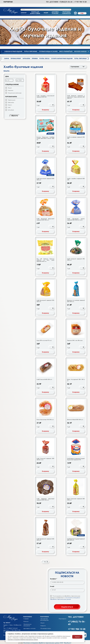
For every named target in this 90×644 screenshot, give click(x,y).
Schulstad (11, 110)
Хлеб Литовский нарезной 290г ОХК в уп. (76, 259)
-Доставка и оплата (29, 628)
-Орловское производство (44, 619)
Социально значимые (15, 93)
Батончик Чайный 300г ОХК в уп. (75, 420)
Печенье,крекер (16, 58)
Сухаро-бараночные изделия (62, 58)
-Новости (43, 626)
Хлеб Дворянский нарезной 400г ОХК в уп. (45, 539)
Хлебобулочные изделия (13, 51)
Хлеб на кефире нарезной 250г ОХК (76, 138)
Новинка (11, 90)
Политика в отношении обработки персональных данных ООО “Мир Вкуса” (47, 643)
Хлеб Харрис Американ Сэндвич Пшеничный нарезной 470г (76, 459)
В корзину (45, 110)
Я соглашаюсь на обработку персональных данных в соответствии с (65, 598)
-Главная (26, 619)
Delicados (11, 102)
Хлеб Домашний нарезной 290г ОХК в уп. (45, 301)
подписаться (67, 607)
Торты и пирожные (31, 51)
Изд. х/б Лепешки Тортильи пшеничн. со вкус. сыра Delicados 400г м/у (45, 260)
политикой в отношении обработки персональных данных (65, 598)
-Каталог (26, 621)
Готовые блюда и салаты (48, 51)
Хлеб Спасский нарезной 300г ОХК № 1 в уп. (45, 459)
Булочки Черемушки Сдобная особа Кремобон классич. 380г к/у (45, 138)
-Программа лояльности (27, 625)
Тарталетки (26, 58)
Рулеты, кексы (44, 58)
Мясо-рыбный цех (66, 51)
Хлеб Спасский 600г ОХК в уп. (44, 379)
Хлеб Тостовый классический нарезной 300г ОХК (45, 96)
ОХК (9, 107)
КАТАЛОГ (24, 13)
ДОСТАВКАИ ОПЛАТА (55, 13)
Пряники (35, 58)
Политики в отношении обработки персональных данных (23, 640)
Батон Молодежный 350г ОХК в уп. (76, 380)
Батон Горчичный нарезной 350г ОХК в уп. (76, 499)
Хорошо (77, 637)
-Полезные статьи (46, 628)
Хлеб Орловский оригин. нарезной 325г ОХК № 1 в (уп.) (76, 219)
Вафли (7, 58)
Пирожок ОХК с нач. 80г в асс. (75, 340)
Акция (10, 88)
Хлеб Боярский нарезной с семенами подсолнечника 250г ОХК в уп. (76, 97)
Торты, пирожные (80, 58)
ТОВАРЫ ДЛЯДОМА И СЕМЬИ (35, 13)
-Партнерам (62, 619)
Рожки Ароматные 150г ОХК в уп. (45, 420)
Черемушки (12, 100)
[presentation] (88, 52)
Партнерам (8, 2)
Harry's (10, 105)
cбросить (15, 116)
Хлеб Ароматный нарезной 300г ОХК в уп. (45, 179)
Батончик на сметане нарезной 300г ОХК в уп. (76, 301)
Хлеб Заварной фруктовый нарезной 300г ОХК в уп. (45, 499)
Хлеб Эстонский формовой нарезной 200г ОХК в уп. (45, 219)
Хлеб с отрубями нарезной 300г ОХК (76, 179)
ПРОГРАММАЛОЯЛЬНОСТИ (66, 13)
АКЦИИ (46, 13)
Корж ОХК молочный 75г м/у (44, 340)
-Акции (42, 623)
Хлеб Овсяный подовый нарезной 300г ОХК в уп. (76, 539)
